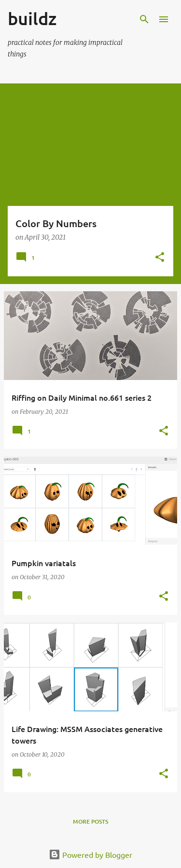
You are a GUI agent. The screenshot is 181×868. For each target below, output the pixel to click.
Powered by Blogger (90, 854)
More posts (90, 821)
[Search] (144, 19)
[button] (160, 258)
